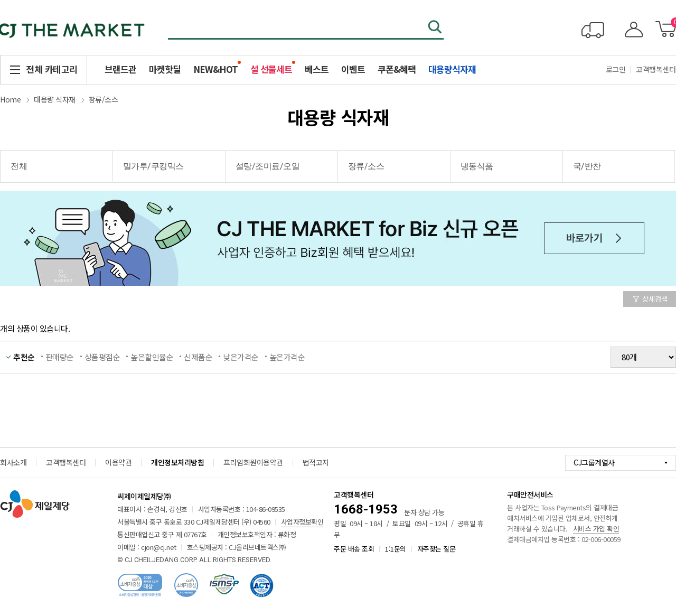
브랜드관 (120, 69)
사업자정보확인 (302, 522)
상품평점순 (102, 357)
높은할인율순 (152, 357)
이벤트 (353, 69)
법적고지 (316, 462)
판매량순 (60, 357)
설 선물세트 (271, 69)
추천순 (24, 357)
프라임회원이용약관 (253, 462)
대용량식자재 (452, 69)
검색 (436, 28)
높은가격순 (287, 357)
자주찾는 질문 (436, 549)
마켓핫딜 (165, 69)
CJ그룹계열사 (594, 462)
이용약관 (118, 462)
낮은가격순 (241, 357)
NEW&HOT (215, 69)
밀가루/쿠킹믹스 (153, 166)
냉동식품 (477, 166)
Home (10, 99)
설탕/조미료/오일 (268, 166)
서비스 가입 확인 (596, 529)
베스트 (317, 69)
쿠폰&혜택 (397, 69)
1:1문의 (396, 549)
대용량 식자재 (55, 99)
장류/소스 (104, 99)
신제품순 (198, 357)
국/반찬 (587, 166)
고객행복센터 (66, 462)
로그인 (616, 69)
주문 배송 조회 (354, 549)
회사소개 (13, 462)
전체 (19, 166)
